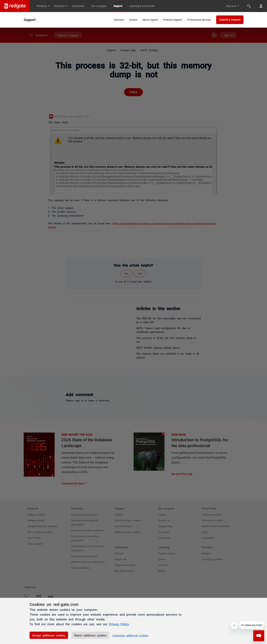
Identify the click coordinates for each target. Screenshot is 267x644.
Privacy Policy (119, 624)
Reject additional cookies (90, 635)
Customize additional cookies (130, 635)
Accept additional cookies (49, 635)
